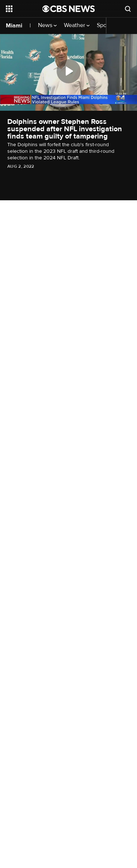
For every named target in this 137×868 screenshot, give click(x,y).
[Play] (69, 71)
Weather (77, 25)
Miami (14, 26)
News (47, 25)
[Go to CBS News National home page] (69, 9)
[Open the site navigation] (24, 9)
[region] (68, 72)
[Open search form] (128, 9)
